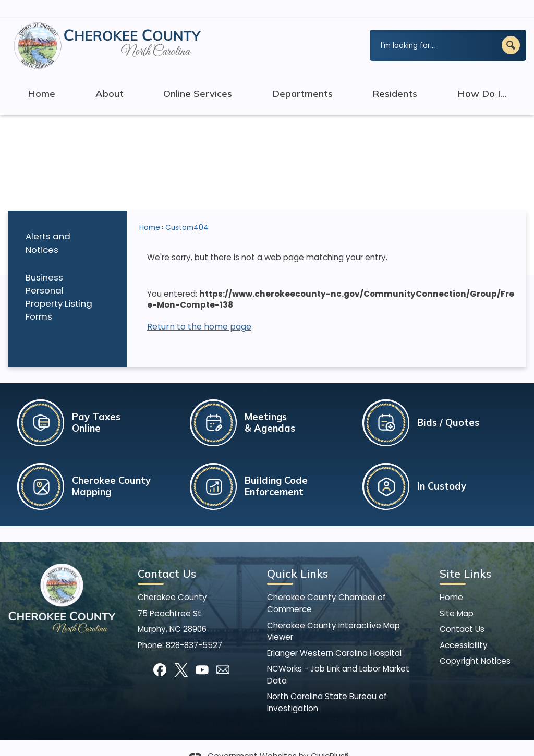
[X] (181, 652)
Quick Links (298, 556)
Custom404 (187, 210)
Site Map (457, 596)
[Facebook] (160, 652)
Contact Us (462, 611)
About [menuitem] (110, 76)
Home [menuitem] (41, 76)
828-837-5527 (194, 627)
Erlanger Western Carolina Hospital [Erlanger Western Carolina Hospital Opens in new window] (334, 635)
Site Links (465, 556)
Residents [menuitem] (395, 76)
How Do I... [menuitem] (482, 76)
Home (150, 210)
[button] (511, 27)
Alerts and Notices (48, 225)
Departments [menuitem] (302, 76)
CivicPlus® (330, 739)
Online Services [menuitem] (198, 76)
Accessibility (464, 627)
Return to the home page (199, 309)
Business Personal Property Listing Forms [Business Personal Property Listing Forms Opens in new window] (59, 279)
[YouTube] (202, 652)
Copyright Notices (475, 643)
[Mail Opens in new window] (223, 652)
